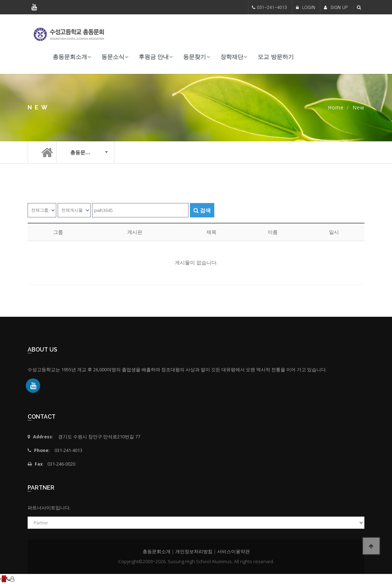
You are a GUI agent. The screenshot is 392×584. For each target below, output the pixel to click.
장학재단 (232, 57)
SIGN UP (336, 7)
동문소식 (113, 57)
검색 (202, 210)
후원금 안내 (154, 57)
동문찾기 (195, 57)
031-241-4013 (272, 7)
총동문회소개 (70, 57)
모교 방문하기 (276, 57)
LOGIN (306, 7)
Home (336, 107)
